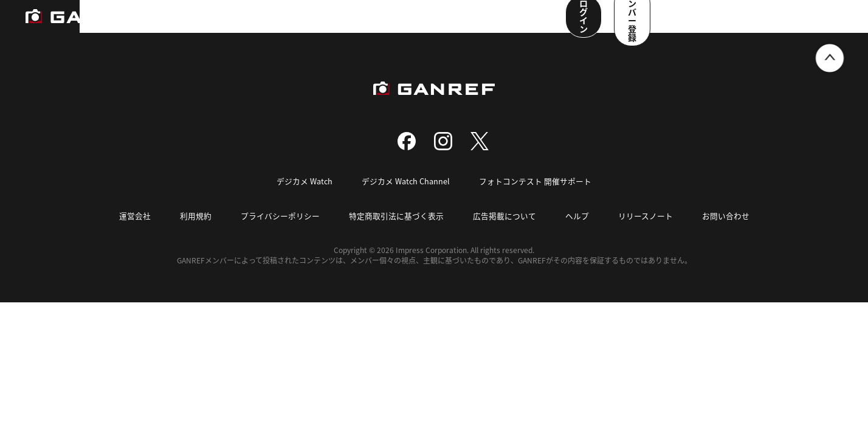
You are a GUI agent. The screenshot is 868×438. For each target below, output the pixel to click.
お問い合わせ (726, 230)
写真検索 (330, 24)
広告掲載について (505, 230)
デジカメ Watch (304, 196)
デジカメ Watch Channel (406, 196)
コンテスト (387, 24)
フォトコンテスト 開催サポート (536, 196)
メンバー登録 (804, 23)
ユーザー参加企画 (512, 24)
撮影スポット (269, 24)
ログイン (722, 23)
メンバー (443, 24)
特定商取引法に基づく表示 (396, 230)
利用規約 (196, 230)
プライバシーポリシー (280, 230)
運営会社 (135, 230)
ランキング (204, 24)
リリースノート (646, 230)
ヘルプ (577, 230)
